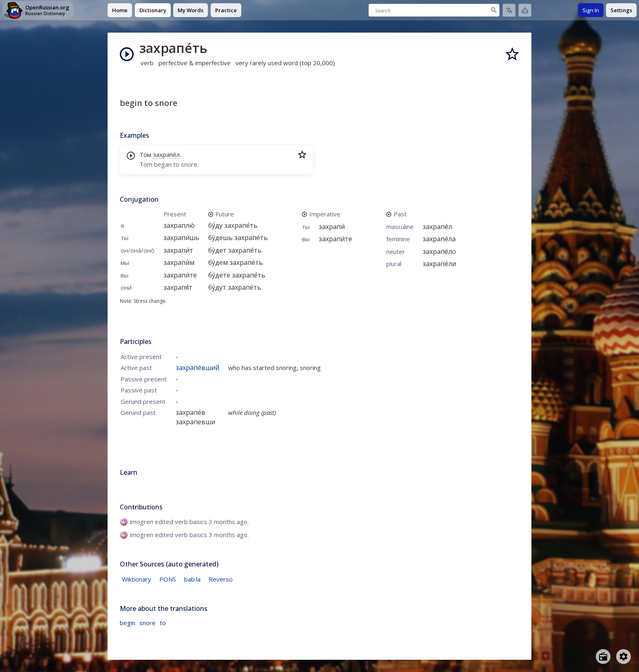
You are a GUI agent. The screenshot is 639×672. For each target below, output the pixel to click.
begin (128, 623)
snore (148, 623)
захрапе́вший (197, 368)
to (163, 623)
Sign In (591, 10)
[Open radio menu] (603, 657)
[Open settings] (624, 657)
